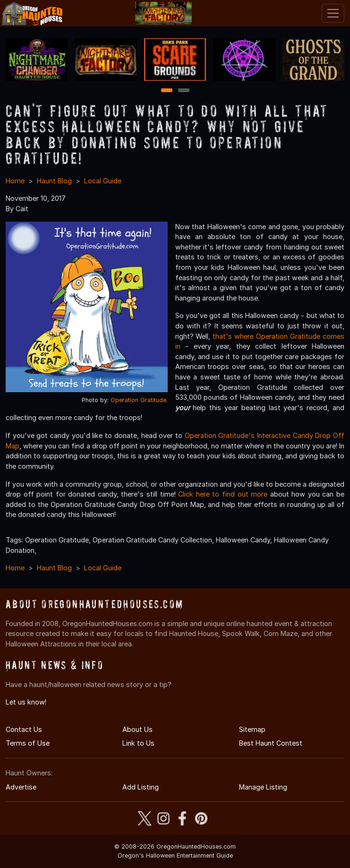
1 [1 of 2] (166, 91)
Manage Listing (263, 787)
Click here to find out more (223, 494)
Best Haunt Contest (271, 743)
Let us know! (26, 702)
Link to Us (138, 743)
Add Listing (141, 787)
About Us (137, 729)
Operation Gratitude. (139, 400)
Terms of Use (28, 743)
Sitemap (252, 729)
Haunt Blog (54, 181)
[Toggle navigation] (333, 13)
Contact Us (24, 729)
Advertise (21, 787)
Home (15, 181)
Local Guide (103, 181)
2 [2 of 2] (184, 91)
